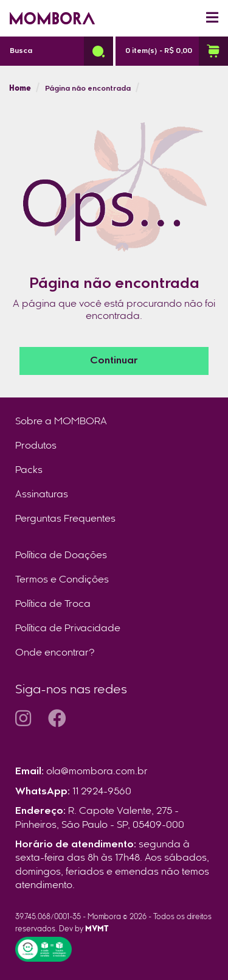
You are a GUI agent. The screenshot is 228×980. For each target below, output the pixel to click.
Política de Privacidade (68, 629)
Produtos (36, 446)
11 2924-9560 (102, 792)
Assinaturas (42, 495)
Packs (29, 471)
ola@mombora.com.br (97, 772)
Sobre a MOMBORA (61, 422)
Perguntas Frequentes (65, 519)
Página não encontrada (88, 89)
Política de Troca (53, 604)
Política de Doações (61, 556)
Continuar (114, 361)
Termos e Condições (62, 580)
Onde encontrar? (55, 653)
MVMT (97, 929)
